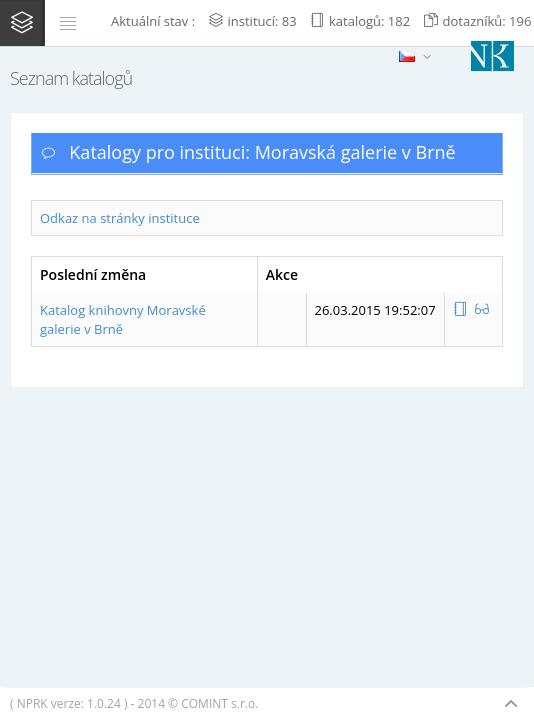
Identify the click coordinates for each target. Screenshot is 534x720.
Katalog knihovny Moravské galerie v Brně (123, 319)
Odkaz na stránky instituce (120, 218)
